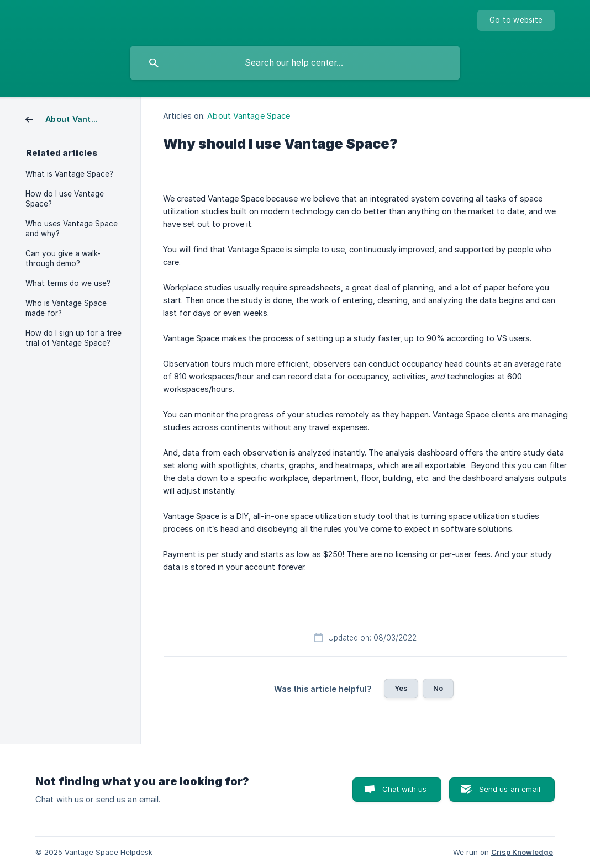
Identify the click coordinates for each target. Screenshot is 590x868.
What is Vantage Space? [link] (69, 174)
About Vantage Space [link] (249, 116)
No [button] (438, 688)
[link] (67, 118)
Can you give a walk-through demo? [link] (63, 258)
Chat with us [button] (405, 789)
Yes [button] (401, 688)
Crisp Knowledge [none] (522, 852)
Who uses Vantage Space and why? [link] (72, 229)
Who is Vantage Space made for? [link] (66, 308)
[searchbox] (295, 63)
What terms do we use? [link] (68, 283)
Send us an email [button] (510, 789)
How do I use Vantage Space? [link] (65, 199)
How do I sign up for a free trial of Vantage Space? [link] (73, 338)
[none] (516, 20)
